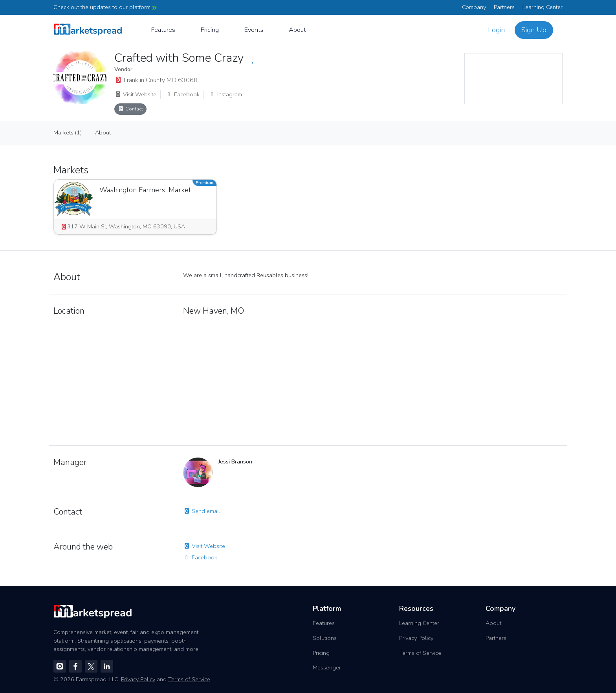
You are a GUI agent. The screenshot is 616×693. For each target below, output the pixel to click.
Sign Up (534, 30)
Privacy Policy (416, 638)
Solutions (325, 638)
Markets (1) (68, 132)
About (297, 30)
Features (163, 30)
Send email (202, 511)
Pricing (210, 30)
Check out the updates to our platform (105, 7)
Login (496, 30)
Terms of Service (420, 653)
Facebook (182, 94)
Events (254, 30)
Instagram (225, 94)
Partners (504, 7)
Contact (130, 109)
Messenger (327, 667)
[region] (513, 79)
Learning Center (543, 7)
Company (474, 7)
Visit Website (135, 94)
